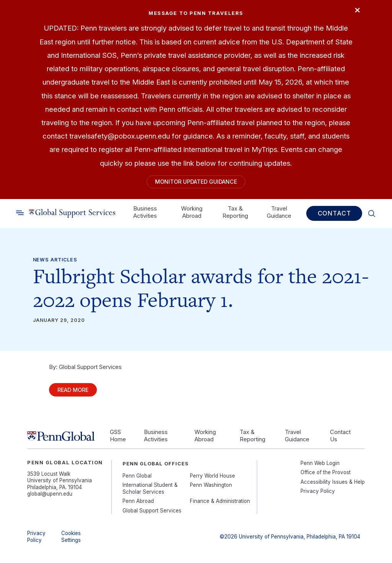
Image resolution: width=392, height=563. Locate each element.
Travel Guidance (279, 214)
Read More (76, 392)
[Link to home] (72, 215)
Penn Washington (211, 488)
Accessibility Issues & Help (333, 485)
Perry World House (212, 479)
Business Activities (145, 214)
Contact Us (340, 439)
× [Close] (356, 11)
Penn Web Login (320, 466)
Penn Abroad (138, 504)
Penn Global (137, 479)
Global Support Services (152, 514)
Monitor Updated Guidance (196, 183)
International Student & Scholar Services (150, 492)
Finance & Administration (220, 504)
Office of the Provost (326, 475)
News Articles (55, 261)
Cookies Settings (71, 540)
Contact (334, 215)
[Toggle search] (20, 215)
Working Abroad (192, 214)
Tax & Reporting (235, 214)
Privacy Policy (318, 494)
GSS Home (118, 439)
